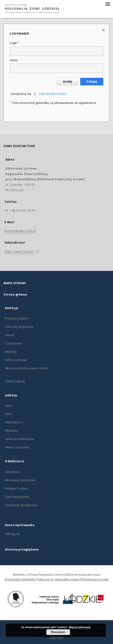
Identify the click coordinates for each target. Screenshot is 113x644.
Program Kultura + (18, 318)
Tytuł (8, 414)
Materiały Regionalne (19, 327)
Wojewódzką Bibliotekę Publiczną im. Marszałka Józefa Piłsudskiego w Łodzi (56, 579)
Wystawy (11, 352)
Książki (10, 335)
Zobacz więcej (15, 381)
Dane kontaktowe (17, 497)
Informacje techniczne (20, 480)
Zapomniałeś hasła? (53, 94)
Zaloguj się (13, 534)
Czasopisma (14, 343)
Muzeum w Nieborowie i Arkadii (27, 368)
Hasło (15, 60)
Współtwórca (14, 422)
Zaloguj (92, 81)
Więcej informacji (80, 627)
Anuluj (67, 81)
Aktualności (13, 472)
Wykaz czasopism (17, 447)
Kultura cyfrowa (16, 360)
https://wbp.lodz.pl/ (19, 252)
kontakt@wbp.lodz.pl (20, 231)
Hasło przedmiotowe (20, 439)
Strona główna (15, 294)
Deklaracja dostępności (21, 505)
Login (14, 43)
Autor (9, 406)
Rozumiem (58, 632)
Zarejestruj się (21, 94)
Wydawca (12, 431)
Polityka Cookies (16, 489)
